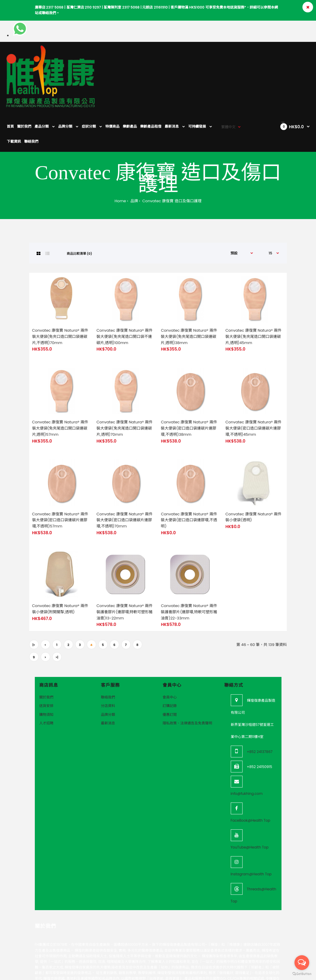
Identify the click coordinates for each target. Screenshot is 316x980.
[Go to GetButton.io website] (302, 974)
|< (34, 606)
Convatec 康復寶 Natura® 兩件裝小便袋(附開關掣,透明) (60, 570)
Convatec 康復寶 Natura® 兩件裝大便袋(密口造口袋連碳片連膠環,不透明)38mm (189, 389)
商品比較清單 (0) (79, 215)
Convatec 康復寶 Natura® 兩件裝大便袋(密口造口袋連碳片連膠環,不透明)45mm (253, 389)
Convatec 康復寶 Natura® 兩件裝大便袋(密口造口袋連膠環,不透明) (189, 481)
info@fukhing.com (247, 755)
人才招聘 (46, 684)
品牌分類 (108, 676)
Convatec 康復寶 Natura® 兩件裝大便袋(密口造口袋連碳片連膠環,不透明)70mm (125, 481)
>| (57, 618)
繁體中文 (228, 56)
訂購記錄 (170, 667)
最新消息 (108, 684)
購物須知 (46, 676)
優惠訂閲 (170, 676)
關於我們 (46, 658)
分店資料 (108, 667)
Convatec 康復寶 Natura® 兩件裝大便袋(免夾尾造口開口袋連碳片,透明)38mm (189, 298)
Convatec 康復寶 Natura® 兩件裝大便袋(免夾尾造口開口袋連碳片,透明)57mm (60, 389)
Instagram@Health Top (251, 835)
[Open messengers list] (302, 963)
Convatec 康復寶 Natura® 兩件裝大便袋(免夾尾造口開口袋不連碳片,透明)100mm (125, 298)
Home (120, 162)
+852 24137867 (260, 713)
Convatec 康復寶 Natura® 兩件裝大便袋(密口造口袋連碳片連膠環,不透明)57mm (60, 481)
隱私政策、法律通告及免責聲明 (187, 684)
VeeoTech (39, 975)
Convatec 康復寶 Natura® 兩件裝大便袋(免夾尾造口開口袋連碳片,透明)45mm (253, 298)
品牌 (134, 162)
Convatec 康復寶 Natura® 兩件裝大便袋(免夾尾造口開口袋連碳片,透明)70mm (125, 389)
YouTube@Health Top (250, 808)
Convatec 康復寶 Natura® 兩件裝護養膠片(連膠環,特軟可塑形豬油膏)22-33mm (189, 573)
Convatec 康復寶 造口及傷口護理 (171, 162)
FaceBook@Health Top (250, 781)
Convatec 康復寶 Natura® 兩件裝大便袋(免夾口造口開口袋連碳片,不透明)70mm (60, 298)
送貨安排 (46, 667)
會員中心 (170, 658)
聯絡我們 (108, 658)
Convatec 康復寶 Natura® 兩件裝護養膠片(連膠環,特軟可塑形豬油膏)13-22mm (125, 573)
